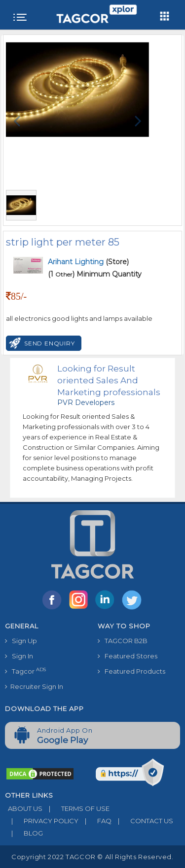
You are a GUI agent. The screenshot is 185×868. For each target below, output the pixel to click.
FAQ (95, 821)
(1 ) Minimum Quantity (95, 274)
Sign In (19, 656)
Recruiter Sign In (34, 686)
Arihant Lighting (77, 262)
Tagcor (25, 671)
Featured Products (131, 671)
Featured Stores (128, 656)
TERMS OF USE (76, 808)
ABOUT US (24, 808)
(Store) (88, 262)
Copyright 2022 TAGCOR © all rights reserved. (92, 857)
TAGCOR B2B (123, 641)
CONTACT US (142, 821)
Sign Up (21, 641)
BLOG (24, 833)
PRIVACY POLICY (42, 821)
